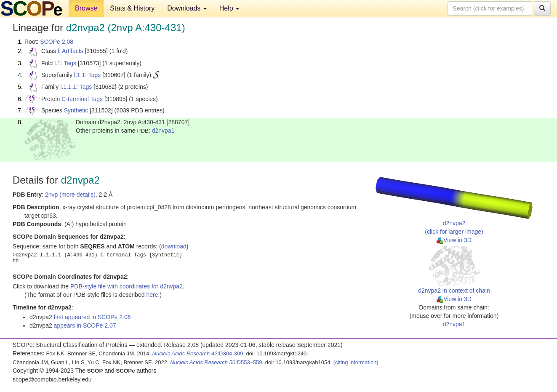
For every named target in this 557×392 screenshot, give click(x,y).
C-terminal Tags (82, 99)
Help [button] (229, 8)
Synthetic (76, 110)
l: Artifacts (71, 51)
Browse (86, 8)
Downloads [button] (187, 8)
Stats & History (132, 8)
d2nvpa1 (163, 131)
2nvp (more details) (70, 195)
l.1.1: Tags (88, 75)
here (152, 295)
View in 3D (454, 240)
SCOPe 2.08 (57, 42)
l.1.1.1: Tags (76, 87)
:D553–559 (216, 362)
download (174, 246)
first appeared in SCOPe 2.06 (92, 317)
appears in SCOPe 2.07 (85, 325)
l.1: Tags (65, 63)
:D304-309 (198, 353)
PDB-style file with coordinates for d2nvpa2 (127, 286)
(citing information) (356, 362)
